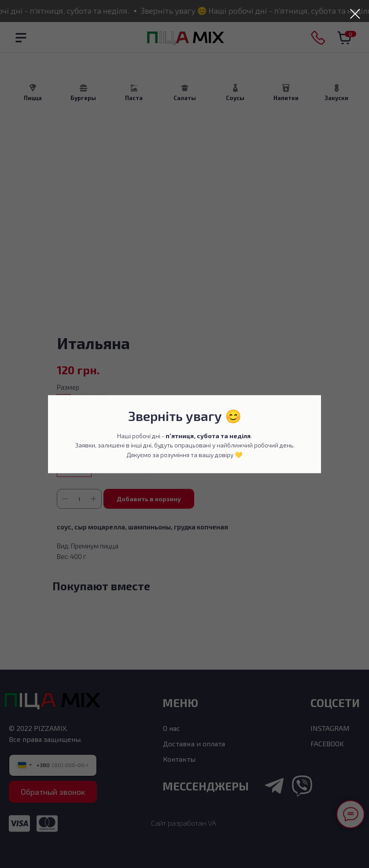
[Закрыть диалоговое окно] (355, 14)
